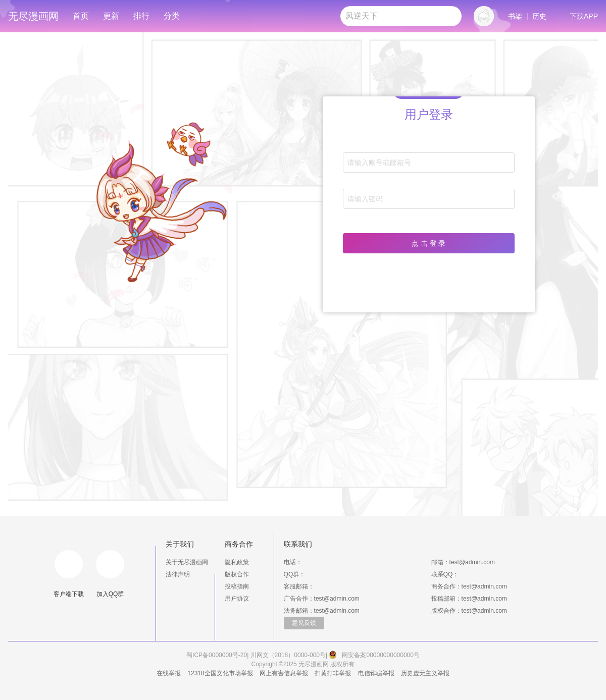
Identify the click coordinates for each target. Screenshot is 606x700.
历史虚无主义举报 (425, 673)
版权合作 (237, 574)
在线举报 (169, 673)
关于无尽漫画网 (187, 562)
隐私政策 (237, 562)
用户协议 (237, 599)
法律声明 (178, 574)
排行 (141, 16)
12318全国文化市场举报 (220, 673)
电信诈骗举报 (376, 673)
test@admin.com (472, 562)
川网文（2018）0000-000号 (288, 655)
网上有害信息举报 (284, 673)
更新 (111, 16)
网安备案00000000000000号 (381, 655)
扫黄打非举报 (333, 673)
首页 (81, 16)
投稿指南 (237, 586)
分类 (172, 16)
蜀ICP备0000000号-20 (217, 655)
